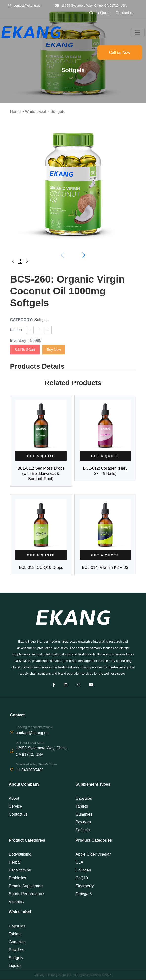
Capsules (84, 799)
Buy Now (54, 350)
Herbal (15, 863)
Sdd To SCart (25, 350)
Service (15, 807)
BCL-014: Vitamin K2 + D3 (105, 568)
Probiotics (18, 879)
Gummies (84, 814)
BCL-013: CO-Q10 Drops (41, 568)
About (14, 799)
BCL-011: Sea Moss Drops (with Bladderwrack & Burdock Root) (41, 474)
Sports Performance (26, 894)
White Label (35, 112)
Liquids (15, 966)
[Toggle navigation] (138, 33)
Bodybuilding (20, 855)
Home (15, 112)
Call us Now (120, 52)
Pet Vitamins (20, 871)
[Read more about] (41, 456)
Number (16, 330)
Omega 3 (84, 894)
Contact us (125, 13)
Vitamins (16, 902)
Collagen (83, 871)
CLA (79, 863)
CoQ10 (82, 879)
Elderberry (85, 886)
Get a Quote (100, 13)
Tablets (82, 807)
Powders (83, 822)
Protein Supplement (26, 886)
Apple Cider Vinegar (93, 855)
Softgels (58, 112)
